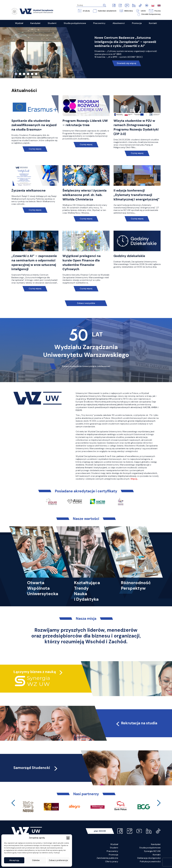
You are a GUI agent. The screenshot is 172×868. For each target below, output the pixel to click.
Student (114, 848)
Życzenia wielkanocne (28, 190)
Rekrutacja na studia (136, 723)
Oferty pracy (112, 861)
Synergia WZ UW (152, 851)
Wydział (114, 844)
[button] (68, 838)
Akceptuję (14, 860)
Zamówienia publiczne (107, 858)
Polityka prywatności (150, 861)
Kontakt (157, 855)
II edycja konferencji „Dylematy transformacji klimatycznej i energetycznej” (137, 195)
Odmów (36, 860)
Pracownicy (112, 851)
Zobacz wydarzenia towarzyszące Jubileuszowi (86, 366)
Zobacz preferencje (58, 860)
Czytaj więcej (35, 149)
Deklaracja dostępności (149, 858)
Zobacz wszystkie (86, 303)
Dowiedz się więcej (127, 63)
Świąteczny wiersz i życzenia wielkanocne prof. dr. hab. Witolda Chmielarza (85, 195)
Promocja (113, 855)
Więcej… (134, 479)
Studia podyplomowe (150, 848)
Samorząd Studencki (36, 768)
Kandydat (156, 844)
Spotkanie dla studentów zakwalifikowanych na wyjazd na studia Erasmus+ (34, 125)
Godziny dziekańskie (129, 256)
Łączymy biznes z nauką (35, 672)
